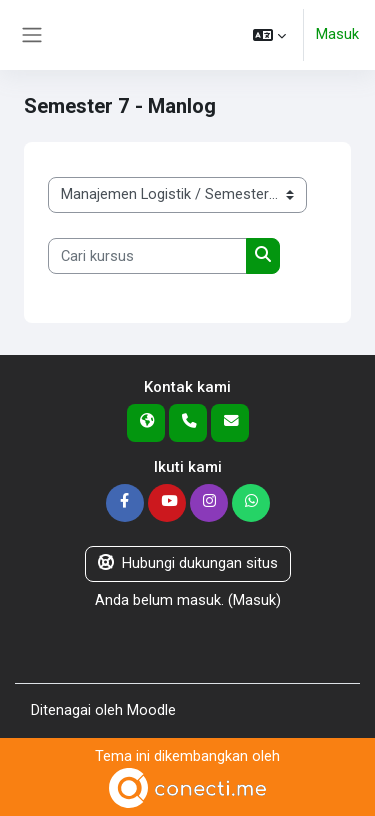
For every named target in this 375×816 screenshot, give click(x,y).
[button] (269, 35)
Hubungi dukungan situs (188, 563)
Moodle (151, 710)
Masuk (337, 34)
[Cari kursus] (147, 256)
